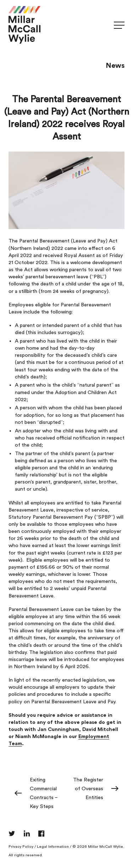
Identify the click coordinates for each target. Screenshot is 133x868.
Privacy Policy (21, 847)
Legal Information (53, 847)
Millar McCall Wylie (106, 847)
